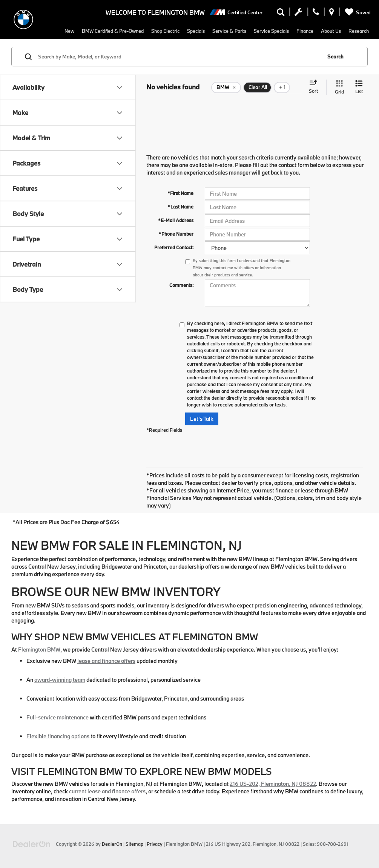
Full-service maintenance (58, 717)
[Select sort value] (316, 104)
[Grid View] (338, 104)
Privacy (155, 844)
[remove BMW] (226, 104)
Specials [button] (194, 31)
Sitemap (134, 844)
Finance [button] (315, 31)
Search (335, 73)
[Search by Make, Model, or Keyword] (179, 73)
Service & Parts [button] (231, 31)
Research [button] (59, 47)
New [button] (53, 31)
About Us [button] (343, 31)
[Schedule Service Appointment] (298, 14)
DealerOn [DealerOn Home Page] (112, 844)
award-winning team (60, 680)
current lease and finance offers (107, 791)
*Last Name (181, 207)
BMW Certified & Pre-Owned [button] (101, 31)
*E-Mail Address (176, 220)
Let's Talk (202, 419)
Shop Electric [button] (160, 31)
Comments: (181, 285)
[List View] (359, 104)
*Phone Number (176, 234)
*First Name (180, 193)
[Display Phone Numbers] (316, 14)
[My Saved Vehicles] (357, 12)
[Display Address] (332, 14)
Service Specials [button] (277, 31)
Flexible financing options (58, 736)
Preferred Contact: (174, 247)
